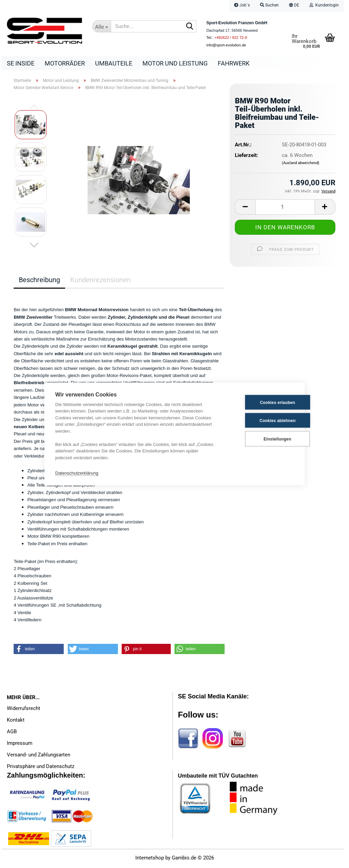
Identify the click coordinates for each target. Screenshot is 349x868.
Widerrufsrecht (24, 710)
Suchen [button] (269, 5)
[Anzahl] (285, 209)
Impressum (20, 745)
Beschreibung (39, 281)
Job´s (242, 5)
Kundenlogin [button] (324, 5)
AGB (12, 733)
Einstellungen (260, 439)
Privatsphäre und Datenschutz (41, 768)
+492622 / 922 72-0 (231, 38)
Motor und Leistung (175, 63)
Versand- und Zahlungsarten (39, 756)
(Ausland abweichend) (301, 165)
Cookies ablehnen (260, 420)
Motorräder (65, 63)
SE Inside (21, 63)
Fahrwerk (234, 63)
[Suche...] (102, 26)
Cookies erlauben (260, 402)
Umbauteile (114, 63)
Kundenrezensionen (100, 281)
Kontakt (16, 722)
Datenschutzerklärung (77, 473)
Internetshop (150, 859)
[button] (294, 6)
